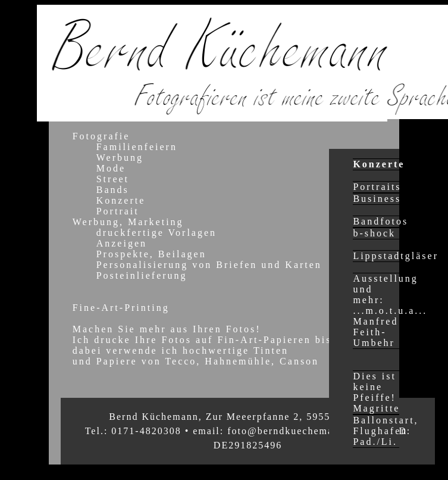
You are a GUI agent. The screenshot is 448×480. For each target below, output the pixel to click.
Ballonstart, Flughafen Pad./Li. (386, 431)
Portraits (377, 187)
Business (377, 199)
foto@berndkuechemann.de (294, 431)
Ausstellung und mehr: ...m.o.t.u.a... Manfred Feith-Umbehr (390, 311)
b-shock (374, 233)
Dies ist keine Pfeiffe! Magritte (376, 392)
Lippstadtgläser (396, 256)
